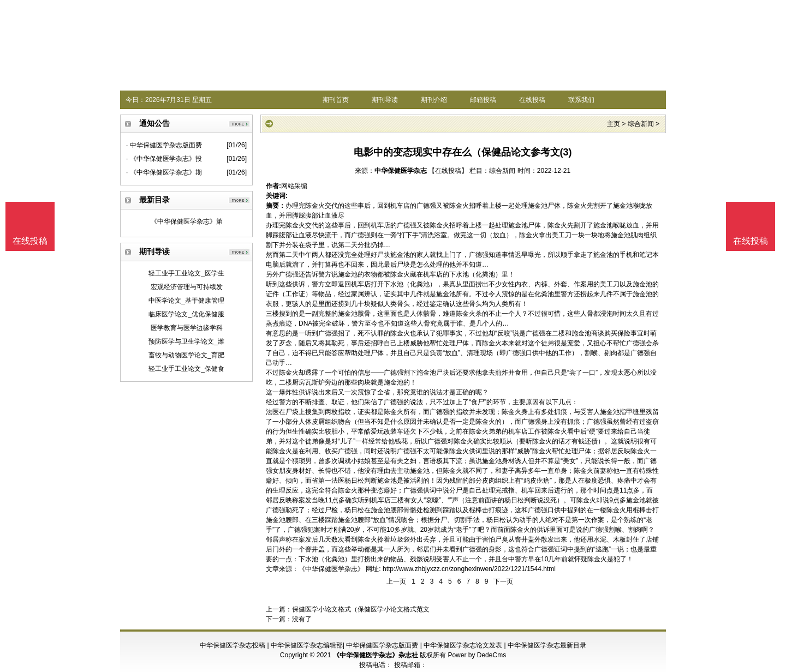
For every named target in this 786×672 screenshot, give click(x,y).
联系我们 (581, 100)
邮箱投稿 (483, 100)
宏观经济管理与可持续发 (187, 287)
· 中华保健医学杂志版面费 (164, 145)
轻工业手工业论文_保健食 (186, 369)
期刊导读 (385, 100)
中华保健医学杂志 (401, 171)
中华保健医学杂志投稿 (233, 645)
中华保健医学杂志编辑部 (307, 645)
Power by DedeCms (477, 655)
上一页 (396, 581)
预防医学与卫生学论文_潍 (186, 341)
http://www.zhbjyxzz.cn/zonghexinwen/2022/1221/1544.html (469, 569)
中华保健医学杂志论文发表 (463, 645)
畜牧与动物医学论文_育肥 (186, 355)
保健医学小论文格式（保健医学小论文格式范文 (361, 609)
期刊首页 (336, 100)
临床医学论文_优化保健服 (186, 314)
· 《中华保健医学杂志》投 (164, 159)
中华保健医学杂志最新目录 (547, 645)
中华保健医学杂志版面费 (382, 645)
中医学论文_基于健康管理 (186, 301)
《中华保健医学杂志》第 (187, 221)
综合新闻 (641, 124)
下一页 (503, 581)
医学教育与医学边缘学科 (187, 328)
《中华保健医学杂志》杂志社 (376, 655)
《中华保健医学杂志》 (331, 569)
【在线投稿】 (448, 171)
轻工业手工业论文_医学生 (186, 273)
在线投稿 (532, 100)
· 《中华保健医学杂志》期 (164, 172)
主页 (614, 124)
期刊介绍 (434, 100)
